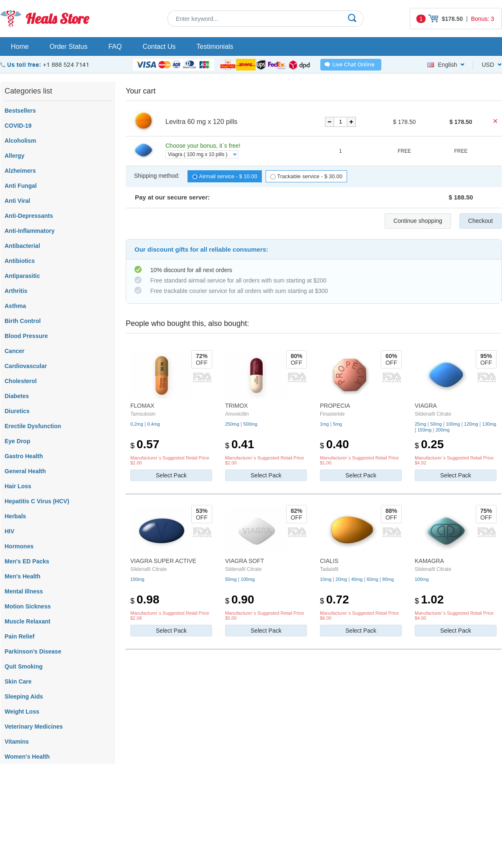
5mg (337, 424)
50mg (436, 424)
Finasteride (332, 414)
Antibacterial (22, 246)
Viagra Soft (245, 561)
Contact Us (159, 47)
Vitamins (17, 742)
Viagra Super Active (163, 561)
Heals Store (57, 19)
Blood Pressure (26, 336)
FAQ (115, 47)
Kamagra (429, 561)
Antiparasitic (22, 276)
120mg (471, 424)
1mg (324, 424)
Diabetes (17, 396)
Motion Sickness (28, 606)
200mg (443, 430)
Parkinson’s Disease (33, 651)
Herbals (15, 516)
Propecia (335, 406)
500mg (250, 424)
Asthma (15, 306)
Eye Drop (17, 441)
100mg (453, 424)
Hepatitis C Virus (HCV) (37, 501)
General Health (25, 471)
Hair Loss (18, 486)
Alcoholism (20, 141)
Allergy (14, 156)
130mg (489, 424)
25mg (421, 424)
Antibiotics (20, 261)
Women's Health (27, 757)
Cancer (14, 351)
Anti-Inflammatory (30, 231)
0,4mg (153, 424)
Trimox (236, 406)
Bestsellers (20, 111)
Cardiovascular (26, 366)
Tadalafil (329, 569)
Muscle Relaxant (28, 621)
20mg (341, 579)
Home (20, 47)
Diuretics (17, 411)
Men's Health (23, 576)
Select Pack (171, 475)
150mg (424, 430)
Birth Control (23, 321)
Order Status (69, 47)
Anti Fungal (21, 186)
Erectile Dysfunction (33, 426)
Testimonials (215, 47)
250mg (232, 424)
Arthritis (16, 291)
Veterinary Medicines (34, 727)
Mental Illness (24, 591)
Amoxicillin (237, 414)
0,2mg (137, 424)
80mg (388, 579)
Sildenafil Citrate (433, 414)
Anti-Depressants (29, 216)
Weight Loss (22, 712)
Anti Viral (17, 201)
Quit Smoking (24, 666)
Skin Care (18, 681)
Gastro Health (24, 456)
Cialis (329, 561)
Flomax (142, 406)
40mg (357, 579)
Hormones (19, 546)
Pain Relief (20, 636)
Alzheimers (20, 171)
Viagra (426, 406)
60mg (373, 579)
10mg (326, 579)
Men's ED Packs (27, 561)
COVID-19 (18, 126)
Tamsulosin (143, 414)
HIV (9, 531)
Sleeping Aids (24, 696)
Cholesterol (21, 381)
